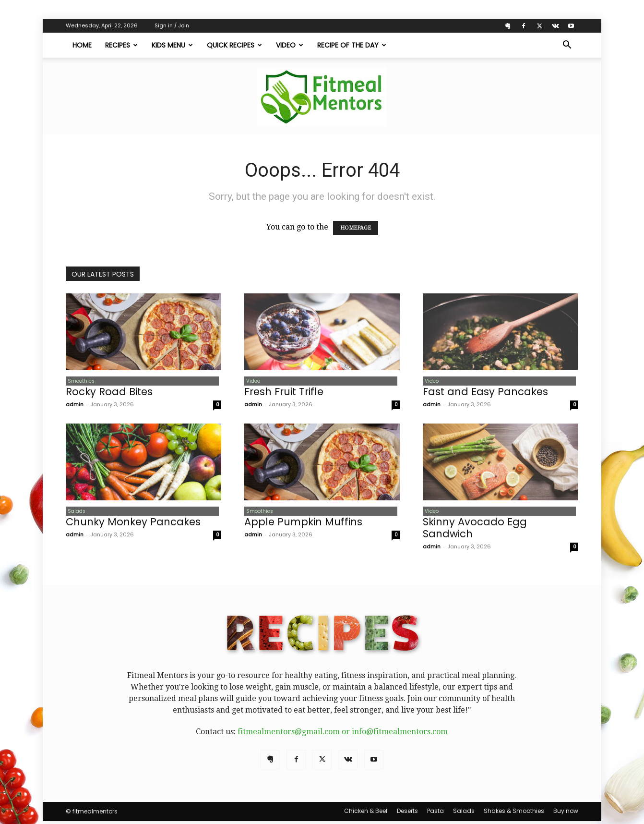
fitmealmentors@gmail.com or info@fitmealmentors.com (343, 734)
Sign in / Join (172, 25)
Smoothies (79, 382)
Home (82, 45)
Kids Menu (172, 45)
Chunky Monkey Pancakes (133, 525)
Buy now (566, 814)
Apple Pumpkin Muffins (303, 525)
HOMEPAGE (356, 228)
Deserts (407, 814)
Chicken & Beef (366, 814)
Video (290, 45)
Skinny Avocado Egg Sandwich (475, 531)
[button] (567, 46)
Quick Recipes (234, 45)
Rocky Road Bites (109, 393)
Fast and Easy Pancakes (485, 393)
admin (75, 406)
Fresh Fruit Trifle (284, 393)
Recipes (121, 45)
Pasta (435, 814)
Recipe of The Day (352, 45)
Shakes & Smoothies (514, 814)
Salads (75, 513)
